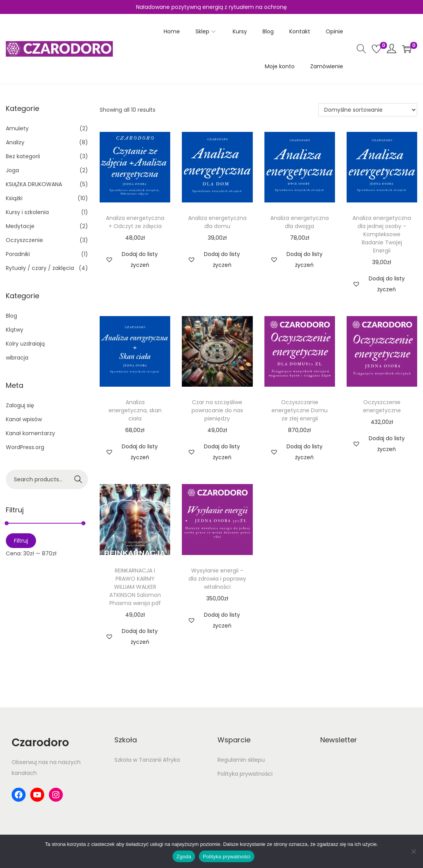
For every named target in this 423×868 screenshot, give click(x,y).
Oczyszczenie (24, 240)
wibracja (17, 358)
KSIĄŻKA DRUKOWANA (34, 184)
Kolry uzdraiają (25, 344)
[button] (135, 259)
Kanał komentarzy (30, 433)
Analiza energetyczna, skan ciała (135, 410)
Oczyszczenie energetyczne (382, 406)
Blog (11, 316)
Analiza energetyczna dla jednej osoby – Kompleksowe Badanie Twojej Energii (382, 234)
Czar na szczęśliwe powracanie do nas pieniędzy (217, 410)
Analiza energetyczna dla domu (217, 222)
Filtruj (21, 541)
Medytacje (20, 226)
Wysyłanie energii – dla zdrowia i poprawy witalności (217, 579)
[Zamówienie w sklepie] (368, 110)
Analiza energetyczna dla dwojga (300, 222)
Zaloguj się (20, 405)
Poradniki (18, 254)
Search (79, 479)
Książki (14, 198)
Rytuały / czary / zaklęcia (40, 268)
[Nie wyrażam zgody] (413, 851)
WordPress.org (25, 447)
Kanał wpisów (24, 419)
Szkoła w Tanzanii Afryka (147, 760)
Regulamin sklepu (241, 760)
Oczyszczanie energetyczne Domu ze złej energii (300, 410)
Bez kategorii (23, 156)
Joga (12, 170)
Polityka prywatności (245, 774)
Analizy (15, 142)
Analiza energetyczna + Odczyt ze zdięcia (135, 222)
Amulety (17, 128)
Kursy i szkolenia (27, 212)
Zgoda (184, 857)
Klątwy (15, 330)
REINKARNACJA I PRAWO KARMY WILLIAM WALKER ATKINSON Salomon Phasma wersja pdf (135, 587)
